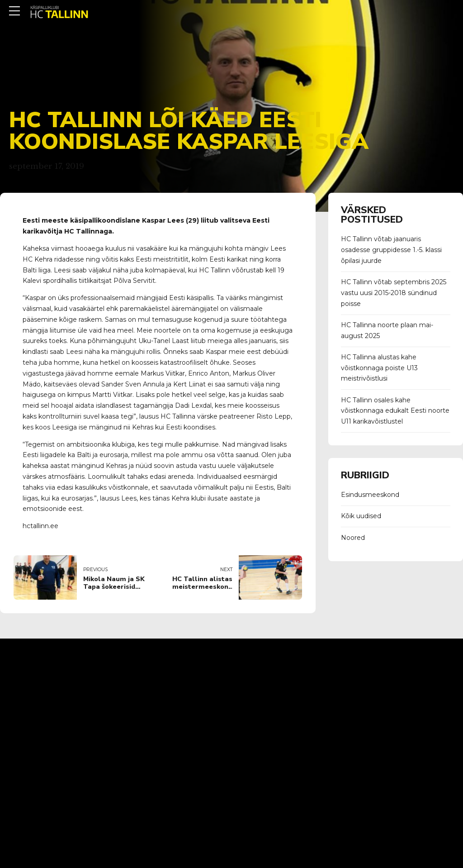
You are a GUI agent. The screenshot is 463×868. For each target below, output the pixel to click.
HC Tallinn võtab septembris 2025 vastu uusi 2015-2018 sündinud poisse (394, 293)
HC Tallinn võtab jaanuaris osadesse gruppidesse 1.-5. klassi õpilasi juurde (391, 250)
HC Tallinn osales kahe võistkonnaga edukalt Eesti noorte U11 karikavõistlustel (395, 411)
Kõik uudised (361, 516)
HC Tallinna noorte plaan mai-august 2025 (387, 330)
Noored (353, 538)
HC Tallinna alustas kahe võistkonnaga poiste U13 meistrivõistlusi (379, 368)
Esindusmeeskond (370, 495)
